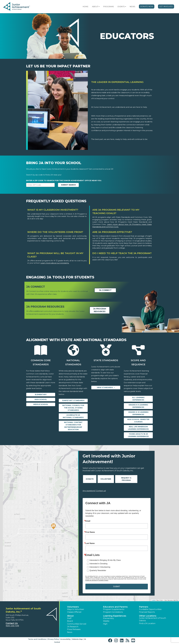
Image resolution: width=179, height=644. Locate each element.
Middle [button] (106, 621)
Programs (109, 7)
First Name (90, 532)
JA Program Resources (100, 310)
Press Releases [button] (74, 629)
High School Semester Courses (138, 421)
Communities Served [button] (77, 624)
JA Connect (105, 290)
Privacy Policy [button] (53, 639)
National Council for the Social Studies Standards (73, 408)
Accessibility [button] (65, 639)
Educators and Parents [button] (115, 607)
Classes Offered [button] (74, 612)
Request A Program (126, 479)
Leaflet (153, 600)
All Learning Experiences (138, 399)
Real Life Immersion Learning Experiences (138, 428)
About (95, 7)
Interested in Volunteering (100, 567)
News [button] (70, 632)
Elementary (41, 395)
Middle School (41, 404)
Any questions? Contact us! (94, 491)
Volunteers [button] (73, 607)
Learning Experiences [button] (115, 616)
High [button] (105, 624)
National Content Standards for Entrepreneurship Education (73, 426)
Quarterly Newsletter (98, 570)
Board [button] (70, 621)
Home (86, 7)
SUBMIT (117, 587)
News (132, 7)
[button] (99, 7)
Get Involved (166, 6)
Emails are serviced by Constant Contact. (97, 580)
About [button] (70, 616)
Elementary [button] (109, 618)
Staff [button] (69, 618)
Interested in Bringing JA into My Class (105, 560)
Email (88, 521)
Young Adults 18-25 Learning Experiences (138, 435)
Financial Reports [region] (147, 612)
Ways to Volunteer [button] (76, 609)
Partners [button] (144, 607)
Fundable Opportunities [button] (150, 609)
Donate (90, 479)
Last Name (90, 543)
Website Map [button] (77, 639)
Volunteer (106, 479)
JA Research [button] (73, 627)
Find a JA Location (147, 623)
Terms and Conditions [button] (37, 639)
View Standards (105, 387)
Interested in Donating (98, 564)
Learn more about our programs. (55, 263)
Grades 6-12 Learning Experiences (138, 413)
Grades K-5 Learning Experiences (138, 406)
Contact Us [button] (12, 623)
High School (41, 399)
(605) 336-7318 (12, 626)
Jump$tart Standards (73, 400)
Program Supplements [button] (114, 609)
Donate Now (147, 6)
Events (121, 7)
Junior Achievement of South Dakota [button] (153, 619)
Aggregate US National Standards (73, 416)
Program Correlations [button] (113, 612)
